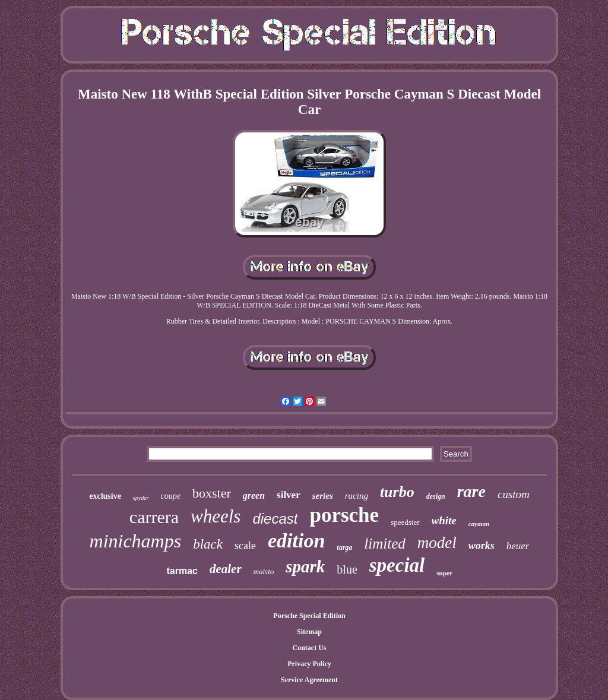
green (254, 495)
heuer (518, 546)
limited (384, 544)
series (323, 496)
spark (305, 566)
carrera (154, 517)
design (436, 496)
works (482, 546)
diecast (275, 519)
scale (245, 546)
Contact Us (310, 648)
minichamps (136, 541)
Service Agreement (309, 680)
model (437, 543)
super (444, 573)
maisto (264, 571)
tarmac (182, 571)
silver (289, 495)
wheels (216, 516)
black (208, 544)
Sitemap (309, 632)
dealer (226, 569)
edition (296, 541)
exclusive (105, 496)
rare (471, 491)
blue (347, 569)
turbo (397, 492)
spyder (141, 498)
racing (357, 496)
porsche (344, 515)
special (397, 565)
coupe (171, 496)
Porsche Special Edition (309, 616)
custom (514, 494)
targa (344, 547)
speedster (405, 522)
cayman (479, 524)
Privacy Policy (309, 664)
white (444, 520)
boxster (212, 493)
